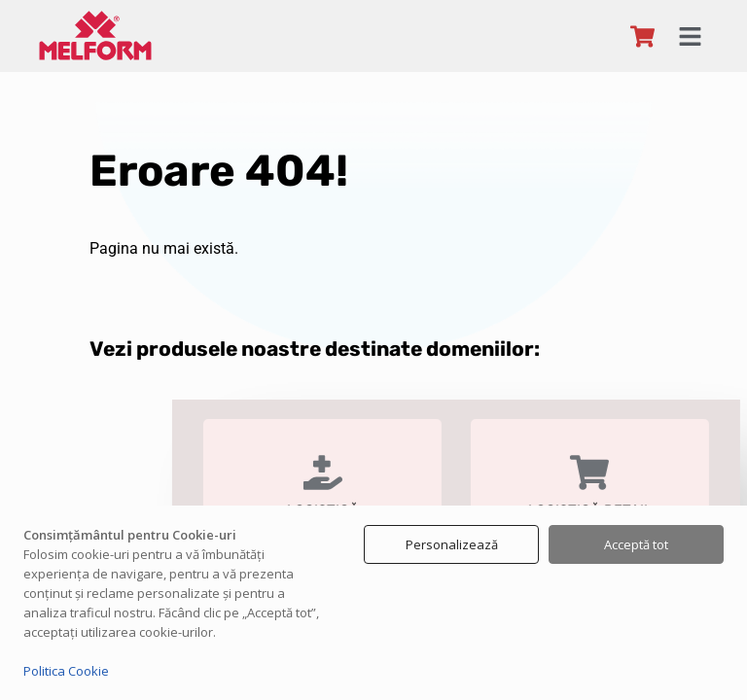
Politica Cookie (66, 671)
